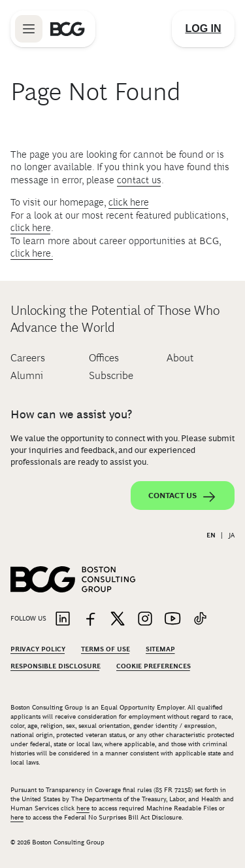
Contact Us (183, 497)
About (180, 358)
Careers (28, 358)
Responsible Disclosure (56, 666)
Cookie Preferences (154, 666)
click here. (32, 253)
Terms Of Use (106, 649)
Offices (104, 358)
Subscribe (111, 375)
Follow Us (28, 618)
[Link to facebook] (90, 620)
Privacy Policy (38, 649)
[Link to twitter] (118, 620)
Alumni (27, 375)
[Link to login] (203, 29)
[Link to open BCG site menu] (29, 29)
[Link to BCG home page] (68, 29)
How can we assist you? (71, 414)
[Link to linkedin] (63, 620)
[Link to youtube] (172, 620)
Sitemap (160, 649)
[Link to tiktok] (200, 620)
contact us (139, 180)
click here (129, 202)
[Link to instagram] (145, 620)
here (83, 808)
